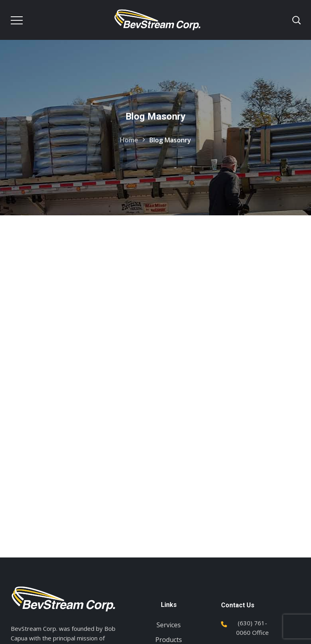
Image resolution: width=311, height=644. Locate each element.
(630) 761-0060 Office (252, 628)
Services (169, 625)
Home (129, 140)
